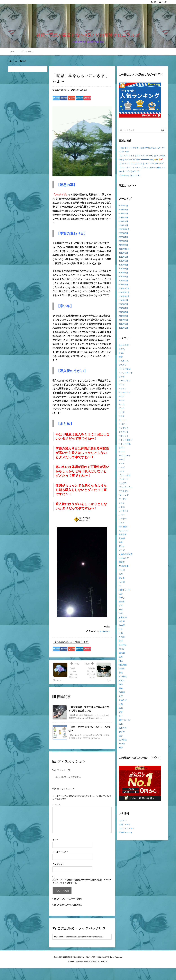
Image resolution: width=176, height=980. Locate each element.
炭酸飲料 (123, 619)
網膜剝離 (123, 666)
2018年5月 (123, 318)
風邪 (121, 726)
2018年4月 (123, 322)
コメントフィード (127, 830)
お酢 (121, 359)
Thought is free (102, 973)
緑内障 (122, 670)
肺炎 (121, 686)
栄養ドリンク (125, 592)
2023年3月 (123, 211)
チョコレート (125, 457)
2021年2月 (123, 223)
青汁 (121, 718)
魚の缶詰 (123, 741)
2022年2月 (123, 219)
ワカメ (122, 524)
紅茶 (121, 659)
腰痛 (121, 690)
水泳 (121, 607)
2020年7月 (123, 239)
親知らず (123, 702)
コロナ (122, 418)
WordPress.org (125, 834)
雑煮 (121, 714)
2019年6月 (123, 267)
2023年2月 (123, 215)
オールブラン (125, 382)
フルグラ (123, 485)
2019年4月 (123, 274)
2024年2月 (123, 207)
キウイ (122, 398)
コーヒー (123, 422)
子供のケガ (124, 560)
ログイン (123, 822)
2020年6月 (123, 243)
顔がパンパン (125, 722)
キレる (122, 406)
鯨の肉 (122, 745)
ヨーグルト (124, 513)
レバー (122, 517)
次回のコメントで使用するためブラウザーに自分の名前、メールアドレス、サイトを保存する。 (82, 893)
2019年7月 (123, 263)
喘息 (108, 633)
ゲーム (122, 410)
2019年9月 (123, 255)
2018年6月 (123, 314)
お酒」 (122, 355)
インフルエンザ (126, 375)
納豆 (121, 663)
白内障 (122, 639)
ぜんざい (123, 367)
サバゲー (123, 426)
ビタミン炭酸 (125, 477)
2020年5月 (123, 247)
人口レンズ (124, 532)
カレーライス (125, 394)
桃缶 (121, 595)
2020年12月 (124, 231)
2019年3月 (123, 278)
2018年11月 (124, 294)
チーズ (122, 461)
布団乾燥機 (124, 568)
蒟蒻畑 (122, 694)
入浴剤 (122, 540)
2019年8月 (123, 259)
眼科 (121, 643)
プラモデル (124, 493)
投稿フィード (125, 826)
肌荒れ (122, 682)
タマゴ (122, 453)
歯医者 (122, 603)
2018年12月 (124, 290)
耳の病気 (123, 678)
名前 (55, 851)
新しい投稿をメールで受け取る (68, 916)
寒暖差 (122, 564)
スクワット (124, 438)
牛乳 (121, 631)
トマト (122, 465)
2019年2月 (123, 282)
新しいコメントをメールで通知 (68, 910)
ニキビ (122, 469)
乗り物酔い (124, 528)
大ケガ (122, 552)
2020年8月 (123, 235)
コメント (56, 816)
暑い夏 (122, 580)
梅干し (122, 599)
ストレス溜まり (126, 442)
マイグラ (123, 501)
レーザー (123, 521)
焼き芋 (122, 623)
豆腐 (121, 706)
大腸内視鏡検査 (126, 556)
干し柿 (122, 572)
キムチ (122, 402)
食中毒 (122, 734)
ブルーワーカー (126, 489)
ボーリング (124, 497)
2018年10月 (124, 298)
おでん (122, 351)
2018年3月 (123, 326)
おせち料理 (124, 347)
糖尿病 (122, 655)
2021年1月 (123, 227)
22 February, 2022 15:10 (129, 177)
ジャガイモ (124, 434)
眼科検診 (123, 647)
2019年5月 (123, 271)
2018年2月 (123, 330)
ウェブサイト (58, 876)
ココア (122, 414)
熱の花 (122, 627)
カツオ (122, 386)
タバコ (122, 449)
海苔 (121, 611)
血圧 (121, 698)
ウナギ (122, 378)
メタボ (122, 509)
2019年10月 (124, 251)
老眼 (121, 674)
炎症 (121, 615)
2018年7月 (123, 310)
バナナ (122, 473)
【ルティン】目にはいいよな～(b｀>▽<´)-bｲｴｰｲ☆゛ (142, 165)
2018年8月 (123, 306)
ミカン (122, 505)
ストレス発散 (125, 446)
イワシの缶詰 (125, 371)
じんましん (124, 363)
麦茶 (121, 749)
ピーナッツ (124, 481)
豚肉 (121, 710)
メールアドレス (60, 864)
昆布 (121, 576)
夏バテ (122, 548)
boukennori (105, 638)
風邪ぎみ (123, 730)
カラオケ (123, 390)
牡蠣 (121, 635)
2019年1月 (123, 286)
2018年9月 (123, 302)
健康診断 (123, 536)
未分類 (122, 584)
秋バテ (122, 651)
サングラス (124, 430)
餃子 (121, 738)
